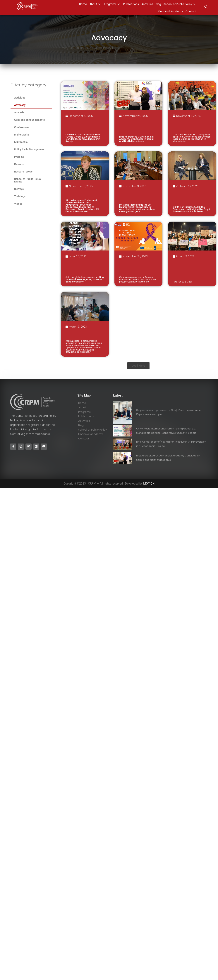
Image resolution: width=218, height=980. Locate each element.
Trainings (20, 196)
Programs (112, 4)
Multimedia (21, 142)
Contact (191, 11)
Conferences (22, 127)
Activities (147, 4)
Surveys (19, 189)
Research (20, 164)
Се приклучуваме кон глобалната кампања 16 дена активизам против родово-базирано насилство (137, 279)
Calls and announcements (29, 120)
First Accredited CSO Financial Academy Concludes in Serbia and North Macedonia (136, 139)
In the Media (22, 135)
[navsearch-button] (206, 7)
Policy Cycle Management (29, 149)
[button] (138, 366)
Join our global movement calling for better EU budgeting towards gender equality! (85, 279)
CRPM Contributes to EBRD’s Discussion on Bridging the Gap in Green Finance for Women (192, 209)
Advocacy (20, 105)
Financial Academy (171, 11)
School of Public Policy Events (28, 180)
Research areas (23, 172)
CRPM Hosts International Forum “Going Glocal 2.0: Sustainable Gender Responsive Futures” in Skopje (84, 138)
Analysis (19, 112)
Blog (158, 4)
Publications (131, 4)
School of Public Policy (179, 4)
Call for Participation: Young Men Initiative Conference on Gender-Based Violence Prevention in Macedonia (192, 138)
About (95, 4)
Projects (19, 157)
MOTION (149, 484)
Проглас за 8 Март (182, 282)
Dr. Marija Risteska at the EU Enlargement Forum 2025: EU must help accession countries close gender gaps (137, 208)
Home (83, 4)
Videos (18, 204)
